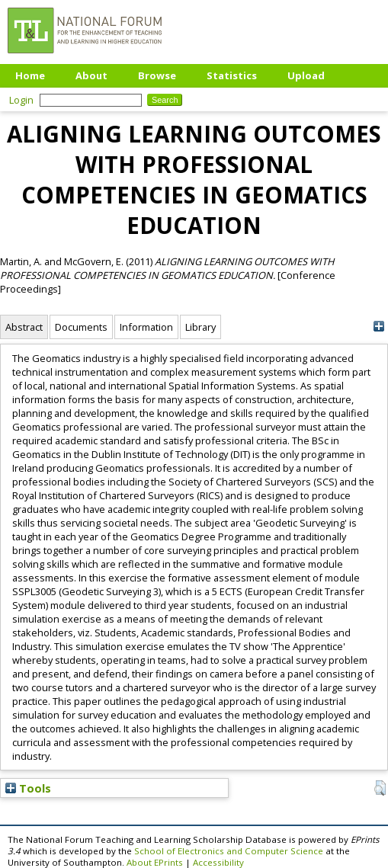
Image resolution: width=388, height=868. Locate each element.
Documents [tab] (81, 327)
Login (21, 100)
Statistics (232, 75)
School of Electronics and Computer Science (229, 851)
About (91, 75)
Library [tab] (200, 327)
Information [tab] (146, 327)
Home (30, 75)
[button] (380, 788)
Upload (306, 75)
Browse (157, 75)
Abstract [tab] (24, 327)
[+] (378, 327)
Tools (28, 788)
